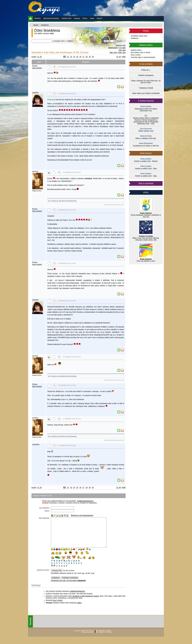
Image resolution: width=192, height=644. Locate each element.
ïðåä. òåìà (113, 53)
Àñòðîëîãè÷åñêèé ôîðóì (139, 36)
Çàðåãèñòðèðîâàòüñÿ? (85, 501)
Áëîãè (92, 18)
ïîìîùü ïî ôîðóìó (58, 606)
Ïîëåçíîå (99, 18)
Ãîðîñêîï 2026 (66, 18)
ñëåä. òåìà (122, 53)
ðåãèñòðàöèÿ (113, 48)
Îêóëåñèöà (135, 38)
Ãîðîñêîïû (37, 18)
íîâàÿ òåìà (122, 50)
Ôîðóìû (85, 18)
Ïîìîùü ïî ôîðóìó (136, 55)
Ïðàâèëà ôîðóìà (136, 50)
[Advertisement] (115, 8)
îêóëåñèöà (45, 25)
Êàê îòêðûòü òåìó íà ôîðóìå (140, 53)
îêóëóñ (36, 25)
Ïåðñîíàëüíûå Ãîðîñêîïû (51, 18)
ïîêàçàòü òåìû (121, 45)
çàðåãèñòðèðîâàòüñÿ (77, 597)
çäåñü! (79, 609)
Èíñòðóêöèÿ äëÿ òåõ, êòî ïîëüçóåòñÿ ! (68, 587)
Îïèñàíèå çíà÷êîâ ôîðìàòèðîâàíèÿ (82, 515)
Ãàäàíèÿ (77, 18)
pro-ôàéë (122, 48)
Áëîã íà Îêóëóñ (37, 68)
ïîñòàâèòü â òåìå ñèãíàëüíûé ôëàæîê (86, 602)
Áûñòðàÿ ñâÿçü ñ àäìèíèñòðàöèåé (143, 57)
